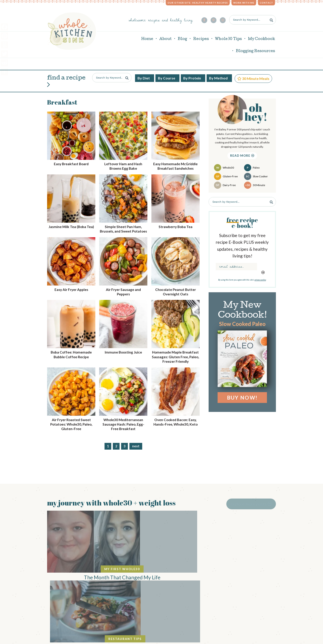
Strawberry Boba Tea (175, 223)
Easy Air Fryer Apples (71, 291)
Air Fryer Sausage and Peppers (123, 293)
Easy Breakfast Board (71, 161)
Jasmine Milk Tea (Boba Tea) (71, 226)
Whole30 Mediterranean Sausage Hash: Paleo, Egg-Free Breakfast (123, 430)
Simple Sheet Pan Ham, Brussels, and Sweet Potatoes (123, 228)
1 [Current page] (108, 452)
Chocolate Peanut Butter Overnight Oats (175, 293)
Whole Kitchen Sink (72, 30)
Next (136, 452)
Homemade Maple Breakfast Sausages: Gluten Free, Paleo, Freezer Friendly (176, 360)
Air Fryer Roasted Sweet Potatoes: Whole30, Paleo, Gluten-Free (71, 430)
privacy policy (260, 277)
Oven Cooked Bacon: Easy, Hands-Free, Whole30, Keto (176, 430)
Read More (242, 152)
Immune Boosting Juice (123, 354)
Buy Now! (242, 394)
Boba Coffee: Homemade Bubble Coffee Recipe (71, 356)
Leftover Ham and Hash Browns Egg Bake (123, 163)
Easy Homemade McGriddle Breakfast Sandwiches (175, 163)
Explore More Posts (255, 501)
